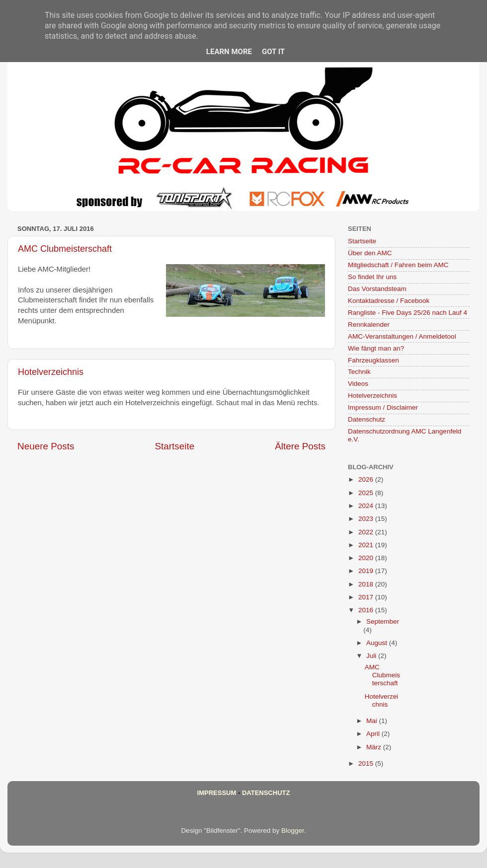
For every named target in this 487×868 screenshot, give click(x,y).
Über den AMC (370, 253)
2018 (367, 584)
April (374, 734)
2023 (367, 519)
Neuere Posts (46, 446)
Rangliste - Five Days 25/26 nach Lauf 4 (407, 313)
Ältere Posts (300, 446)
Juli (372, 656)
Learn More (229, 52)
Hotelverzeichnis (51, 372)
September (383, 621)
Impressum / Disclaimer (383, 407)
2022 (367, 532)
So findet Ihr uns (372, 277)
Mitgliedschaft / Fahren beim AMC (398, 265)
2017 (367, 597)
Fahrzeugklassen (373, 360)
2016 (367, 610)
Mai (373, 721)
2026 (367, 479)
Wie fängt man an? (376, 348)
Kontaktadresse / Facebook (389, 301)
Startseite (174, 446)
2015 (367, 763)
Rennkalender (369, 325)
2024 (367, 506)
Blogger (293, 831)
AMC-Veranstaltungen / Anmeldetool (402, 336)
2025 (367, 493)
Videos (358, 384)
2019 (367, 571)
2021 (367, 545)
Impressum (217, 793)
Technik (359, 372)
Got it (273, 52)
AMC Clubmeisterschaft (65, 249)
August (378, 643)
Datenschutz (366, 419)
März (375, 747)
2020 (367, 558)
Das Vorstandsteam (377, 289)
